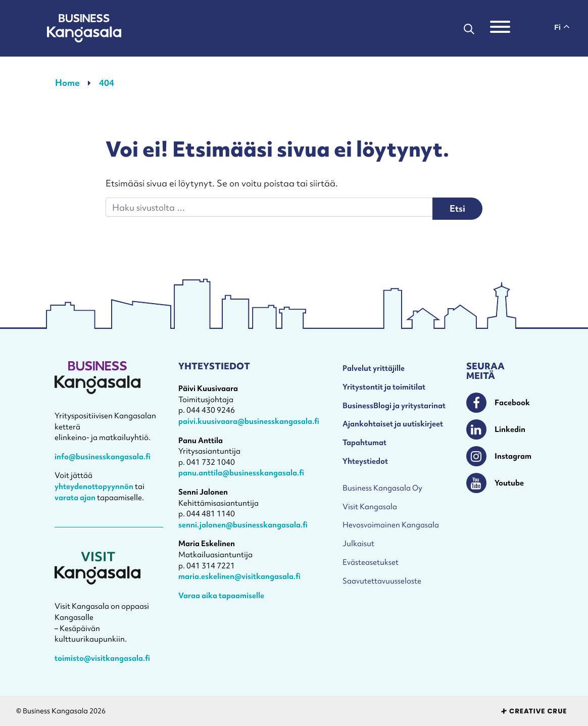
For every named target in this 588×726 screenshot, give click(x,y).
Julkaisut (358, 543)
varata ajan (75, 497)
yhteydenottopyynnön (94, 486)
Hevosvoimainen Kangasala (391, 525)
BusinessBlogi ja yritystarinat (394, 405)
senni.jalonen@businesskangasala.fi (243, 525)
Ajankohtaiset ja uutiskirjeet (393, 424)
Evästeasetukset (371, 562)
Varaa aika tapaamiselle (221, 595)
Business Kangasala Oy (382, 488)
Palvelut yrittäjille (374, 368)
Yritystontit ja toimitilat (384, 387)
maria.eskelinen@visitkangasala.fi (239, 576)
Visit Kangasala (370, 506)
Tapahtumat (364, 442)
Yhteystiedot (365, 461)
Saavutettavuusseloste (382, 581)
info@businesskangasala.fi (103, 456)
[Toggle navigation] (500, 28)
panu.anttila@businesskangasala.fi (241, 473)
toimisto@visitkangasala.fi (102, 658)
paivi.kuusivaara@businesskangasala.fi (249, 421)
